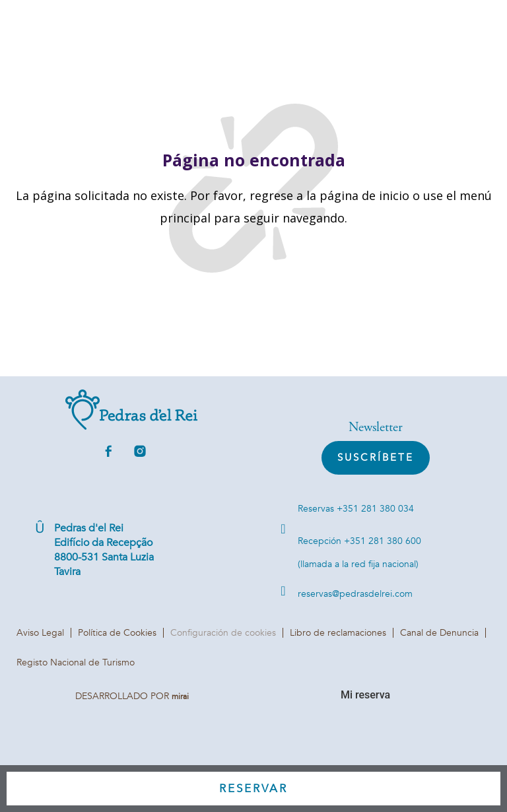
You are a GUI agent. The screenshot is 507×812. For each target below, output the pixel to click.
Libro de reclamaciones (338, 633)
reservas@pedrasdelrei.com (355, 594)
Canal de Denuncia (439, 633)
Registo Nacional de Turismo (76, 662)
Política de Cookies (117, 633)
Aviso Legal (40, 633)
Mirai (180, 696)
